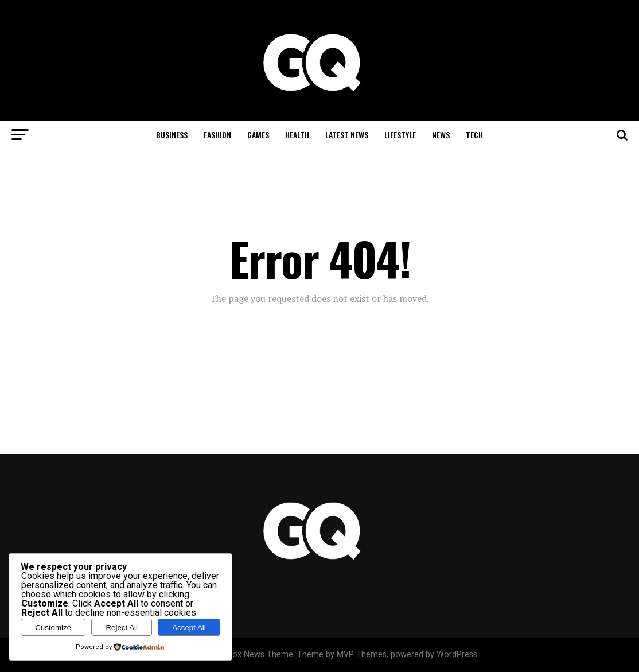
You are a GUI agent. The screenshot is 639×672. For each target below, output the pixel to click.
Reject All (122, 628)
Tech (474, 135)
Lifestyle (400, 135)
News (441, 135)
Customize (53, 628)
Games (258, 135)
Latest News (347, 135)
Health (297, 135)
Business (172, 135)
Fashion (217, 135)
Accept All (189, 628)
